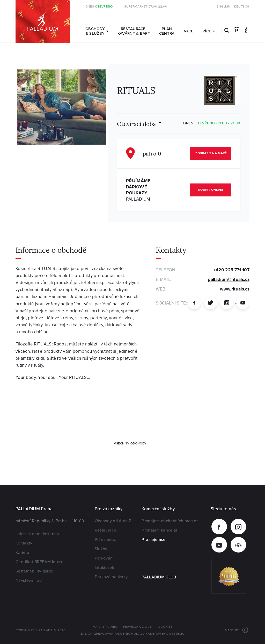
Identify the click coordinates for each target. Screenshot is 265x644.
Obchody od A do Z (113, 521)
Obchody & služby (97, 31)
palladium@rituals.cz (229, 279)
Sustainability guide (34, 571)
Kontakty (24, 543)
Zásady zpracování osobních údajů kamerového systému (133, 634)
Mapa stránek (105, 627)
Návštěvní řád (29, 581)
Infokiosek (104, 568)
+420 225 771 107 (231, 270)
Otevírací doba (136, 123)
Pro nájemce (154, 540)
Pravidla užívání (138, 627)
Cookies (165, 627)
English (224, 7)
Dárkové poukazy (111, 577)
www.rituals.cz (235, 289)
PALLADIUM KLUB (159, 577)
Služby (101, 549)
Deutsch (242, 7)
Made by (233, 630)
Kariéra (22, 553)
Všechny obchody (130, 444)
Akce (188, 31)
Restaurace (105, 530)
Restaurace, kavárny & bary (134, 31)
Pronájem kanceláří (160, 530)
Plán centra (167, 31)
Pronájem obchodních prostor (170, 521)
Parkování (104, 558)
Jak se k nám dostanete (38, 534)
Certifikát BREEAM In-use (40, 562)
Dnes (99, 7)
